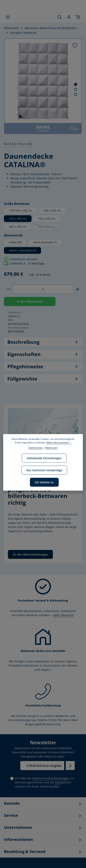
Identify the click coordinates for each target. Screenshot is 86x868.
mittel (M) (15, 242)
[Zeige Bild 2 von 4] (76, 89)
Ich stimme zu (44, 482)
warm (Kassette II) (45, 242)
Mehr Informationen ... (59, 443)
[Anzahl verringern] (8, 289)
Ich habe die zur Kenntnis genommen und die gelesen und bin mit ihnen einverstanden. (45, 782)
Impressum (51, 448)
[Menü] (8, 17)
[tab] (43, 342)
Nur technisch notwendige (44, 470)
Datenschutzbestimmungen (51, 778)
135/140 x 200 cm (20, 210)
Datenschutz (35, 448)
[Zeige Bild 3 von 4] (76, 94)
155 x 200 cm (18, 219)
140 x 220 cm (52, 210)
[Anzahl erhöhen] (78, 289)
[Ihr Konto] (69, 17)
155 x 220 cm (47, 219)
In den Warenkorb (30, 301)
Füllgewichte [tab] (43, 379)
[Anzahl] (43, 289)
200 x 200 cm (18, 227)
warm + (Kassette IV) (22, 250)
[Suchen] (59, 17)
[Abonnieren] (70, 766)
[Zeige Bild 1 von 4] (76, 85)
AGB (57, 782)
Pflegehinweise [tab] (43, 367)
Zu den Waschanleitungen (30, 554)
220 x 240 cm (49, 227)
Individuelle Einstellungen (44, 458)
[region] (43, 86)
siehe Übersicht (63, 615)
